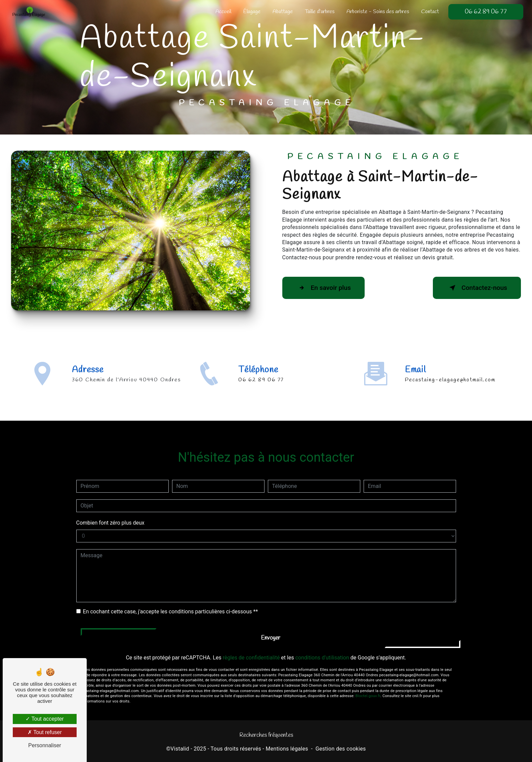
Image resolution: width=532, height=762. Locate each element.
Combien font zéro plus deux (110, 515)
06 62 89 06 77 (486, 12)
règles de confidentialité (251, 650)
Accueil (223, 12)
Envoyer (271, 630)
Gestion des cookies (341, 749)
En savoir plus (323, 288)
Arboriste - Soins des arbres (378, 12)
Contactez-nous (477, 288)
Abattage (283, 12)
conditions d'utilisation (322, 650)
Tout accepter (45, 719)
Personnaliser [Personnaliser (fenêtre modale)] (45, 745)
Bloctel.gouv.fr (368, 688)
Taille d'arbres (320, 12)
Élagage (252, 12)
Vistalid (180, 749)
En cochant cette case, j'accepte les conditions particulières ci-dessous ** (171, 603)
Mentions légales (287, 749)
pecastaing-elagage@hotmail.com (450, 372)
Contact (430, 12)
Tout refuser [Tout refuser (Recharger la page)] (45, 732)
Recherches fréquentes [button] (266, 735)
